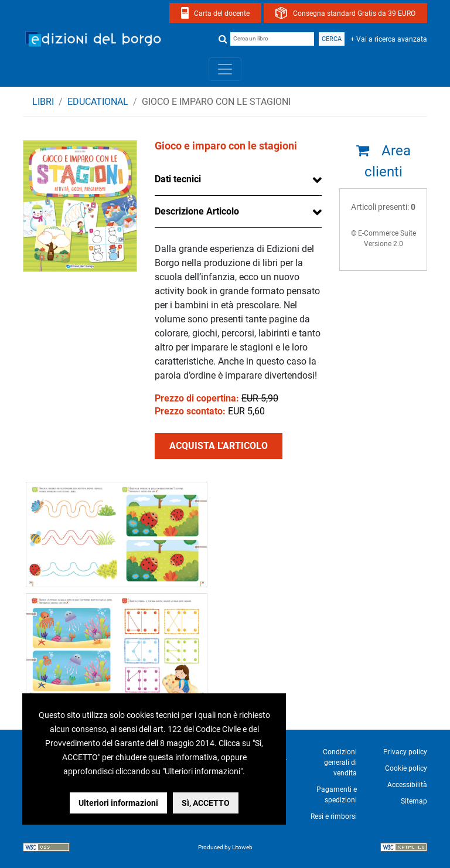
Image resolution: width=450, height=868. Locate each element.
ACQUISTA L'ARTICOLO (219, 446)
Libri (43, 102)
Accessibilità (407, 785)
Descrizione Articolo (197, 211)
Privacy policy (405, 752)
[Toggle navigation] (225, 69)
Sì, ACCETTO (206, 803)
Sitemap (414, 801)
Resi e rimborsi (334, 816)
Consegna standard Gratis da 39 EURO (354, 13)
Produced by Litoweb (225, 847)
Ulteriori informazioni (118, 803)
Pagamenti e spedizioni (337, 795)
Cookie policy (406, 768)
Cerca (332, 39)
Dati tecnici (178, 179)
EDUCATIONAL (98, 102)
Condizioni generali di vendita (340, 763)
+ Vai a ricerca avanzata (389, 39)
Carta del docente (222, 13)
